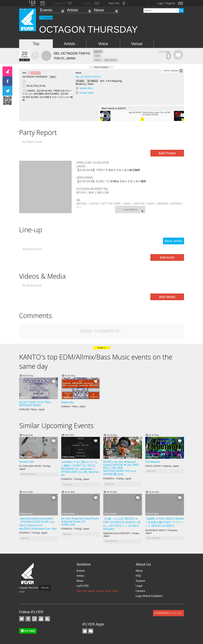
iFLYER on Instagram (34, 619)
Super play (68, 402)
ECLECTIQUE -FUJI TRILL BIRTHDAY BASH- (35, 404)
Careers (140, 591)
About (139, 571)
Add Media (167, 297)
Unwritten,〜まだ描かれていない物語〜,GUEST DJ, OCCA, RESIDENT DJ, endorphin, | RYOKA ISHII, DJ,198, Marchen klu (80, 468)
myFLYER (83, 586)
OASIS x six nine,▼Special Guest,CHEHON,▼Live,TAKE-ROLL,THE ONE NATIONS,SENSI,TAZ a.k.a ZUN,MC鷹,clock (121, 468)
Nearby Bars (86, 88)
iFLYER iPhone (85, 631)
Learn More (130, 210)
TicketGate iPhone (91, 631)
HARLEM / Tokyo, (32, 409)
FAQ (138, 576)
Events (46, 10)
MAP (81, 81)
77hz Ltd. (45, 588)
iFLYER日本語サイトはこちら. (169, 613)
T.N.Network (153, 462)
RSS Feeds (47, 619)
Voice (103, 44)
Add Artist (167, 257)
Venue (137, 44)
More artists (173, 241)
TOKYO (94, 81)
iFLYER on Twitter (22, 619)
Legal (139, 586)
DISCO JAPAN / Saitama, (162, 466)
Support (140, 581)
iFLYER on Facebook (28, 619)
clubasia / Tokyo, (73, 406)
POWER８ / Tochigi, (75, 479)
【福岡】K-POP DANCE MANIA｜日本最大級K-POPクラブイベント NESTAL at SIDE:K (165, 522)
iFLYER (28, 574)
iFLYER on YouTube (41, 619)
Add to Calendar (171, 71)
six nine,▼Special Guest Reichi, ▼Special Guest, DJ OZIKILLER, (80, 522)
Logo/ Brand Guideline (149, 596)
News (99, 10)
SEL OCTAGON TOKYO (88, 77)
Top (36, 44)
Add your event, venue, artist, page (97, 591)
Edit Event (36, 73)
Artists (73, 10)
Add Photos (167, 153)
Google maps (87, 93)
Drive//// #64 (26, 462)
